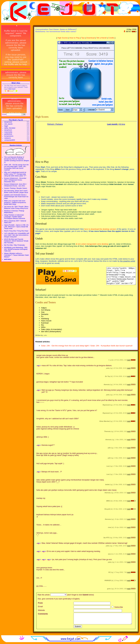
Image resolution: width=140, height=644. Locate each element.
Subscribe (117, 607)
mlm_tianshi (8, 124)
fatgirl (6, 126)
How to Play (75, 38)
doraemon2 (8, 122)
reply (129, 360)
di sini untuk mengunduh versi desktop (92, 244)
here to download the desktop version (100, 229)
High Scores (63, 38)
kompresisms (9, 136)
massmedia (8, 132)
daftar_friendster (10, 128)
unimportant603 (10, 140)
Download (91, 38)
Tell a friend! (101, 38)
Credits (111, 38)
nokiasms (8, 138)
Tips (83, 38)
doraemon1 (8, 130)
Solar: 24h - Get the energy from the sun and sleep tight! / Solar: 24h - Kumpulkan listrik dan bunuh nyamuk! (87, 346)
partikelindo (8, 134)
